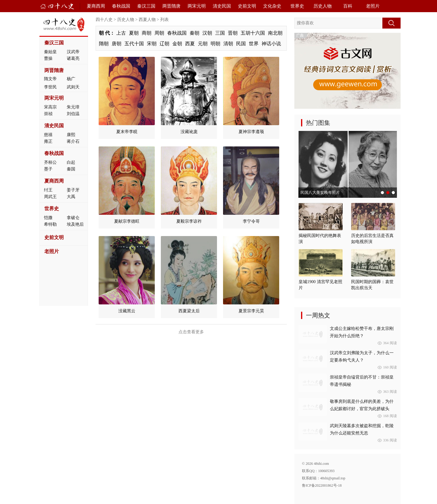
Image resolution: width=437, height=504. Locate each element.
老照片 (373, 6)
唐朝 (117, 44)
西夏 (190, 44)
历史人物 (323, 6)
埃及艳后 (75, 224)
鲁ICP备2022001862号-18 (322, 485)
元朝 (203, 44)
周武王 (50, 197)
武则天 (73, 87)
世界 (254, 44)
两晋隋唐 (171, 6)
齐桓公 (50, 162)
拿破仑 (73, 218)
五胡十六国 (253, 33)
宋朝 (152, 44)
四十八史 (104, 20)
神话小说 (271, 44)
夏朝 (134, 33)
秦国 (71, 169)
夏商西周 (96, 6)
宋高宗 (50, 107)
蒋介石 (73, 141)
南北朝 (275, 33)
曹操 (48, 58)
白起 (71, 162)
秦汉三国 (146, 6)
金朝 (177, 44)
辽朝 (164, 44)
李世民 (50, 87)
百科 (348, 6)
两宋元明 (197, 6)
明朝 (215, 44)
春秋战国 (121, 6)
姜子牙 (73, 190)
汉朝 (207, 33)
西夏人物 (147, 20)
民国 (241, 44)
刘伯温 (73, 114)
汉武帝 (73, 52)
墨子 (48, 169)
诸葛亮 (73, 58)
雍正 (48, 141)
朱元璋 (73, 107)
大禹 (71, 197)
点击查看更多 (191, 332)
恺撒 (48, 218)
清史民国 (222, 6)
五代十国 (134, 44)
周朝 (159, 33)
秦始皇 (50, 52)
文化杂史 (272, 6)
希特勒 (50, 224)
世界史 (297, 6)
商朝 (147, 33)
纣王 (48, 190)
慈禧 (48, 135)
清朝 (228, 44)
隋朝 (104, 44)
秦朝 (195, 33)
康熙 (71, 135)
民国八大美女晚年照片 (320, 192)
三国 (220, 33)
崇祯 (48, 114)
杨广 (71, 79)
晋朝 (233, 33)
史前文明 (247, 6)
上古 (121, 33)
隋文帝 (50, 79)
